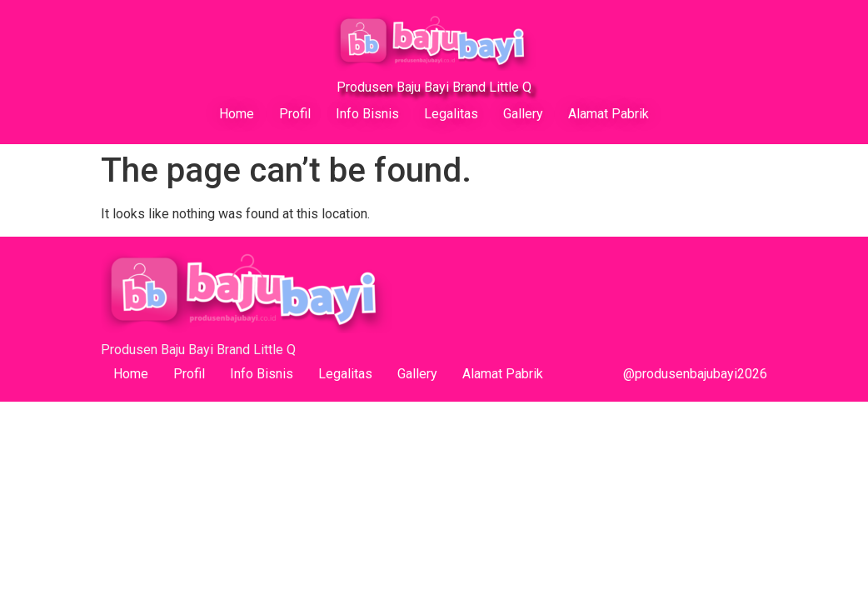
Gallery (523, 114)
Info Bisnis (367, 114)
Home (237, 114)
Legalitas (451, 114)
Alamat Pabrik (609, 114)
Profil (295, 114)
